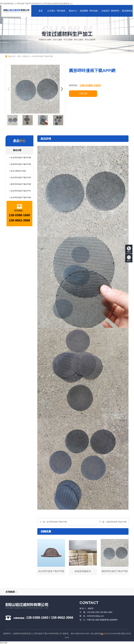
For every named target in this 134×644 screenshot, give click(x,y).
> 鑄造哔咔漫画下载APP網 (20, 164)
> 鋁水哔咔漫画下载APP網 (20, 158)
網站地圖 (4, 643)
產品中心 (27, 56)
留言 (129, 258)
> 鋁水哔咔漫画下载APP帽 (20, 197)
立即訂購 (83, 94)
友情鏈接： (11, 592)
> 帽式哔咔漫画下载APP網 (20, 184)
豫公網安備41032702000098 (105, 634)
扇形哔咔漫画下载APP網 (116, 522)
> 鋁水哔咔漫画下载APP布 (20, 191)
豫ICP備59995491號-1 (81, 634)
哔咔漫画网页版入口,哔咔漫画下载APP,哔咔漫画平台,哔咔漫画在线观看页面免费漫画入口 (36, 4)
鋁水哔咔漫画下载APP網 (43, 56)
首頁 (19, 56)
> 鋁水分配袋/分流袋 (18, 171)
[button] (62, 89)
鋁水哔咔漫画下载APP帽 (57, 522)
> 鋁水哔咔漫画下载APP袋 (20, 177)
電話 (129, 249)
